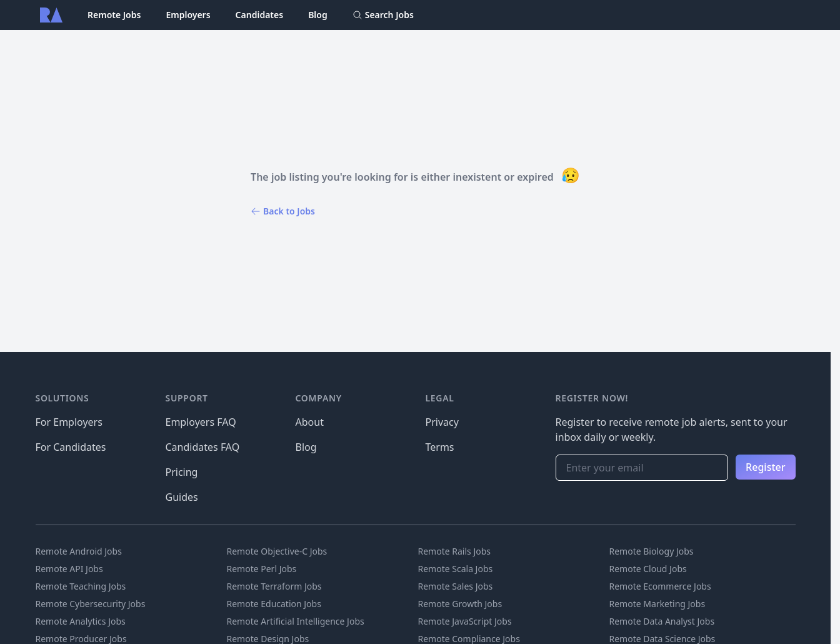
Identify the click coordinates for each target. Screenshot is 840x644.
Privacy (442, 422)
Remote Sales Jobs (456, 586)
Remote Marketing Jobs (657, 604)
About (310, 422)
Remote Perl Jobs (262, 569)
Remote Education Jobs (274, 604)
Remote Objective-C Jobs (277, 551)
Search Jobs (383, 15)
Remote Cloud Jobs (648, 569)
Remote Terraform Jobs (274, 586)
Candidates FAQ (203, 447)
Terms (440, 447)
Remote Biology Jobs (652, 551)
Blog (318, 15)
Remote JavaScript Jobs (465, 621)
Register (765, 467)
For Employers (69, 422)
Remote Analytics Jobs (81, 621)
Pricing (182, 472)
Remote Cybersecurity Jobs (91, 604)
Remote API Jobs (69, 569)
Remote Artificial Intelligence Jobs (296, 621)
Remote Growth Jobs (460, 604)
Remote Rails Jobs (455, 551)
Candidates (260, 15)
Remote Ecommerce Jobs (660, 586)
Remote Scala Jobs (456, 569)
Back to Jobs (283, 211)
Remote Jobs (114, 15)
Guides (182, 497)
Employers (188, 15)
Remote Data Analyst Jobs (662, 621)
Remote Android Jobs (79, 551)
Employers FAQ (201, 422)
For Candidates (71, 447)
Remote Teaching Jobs (81, 586)
